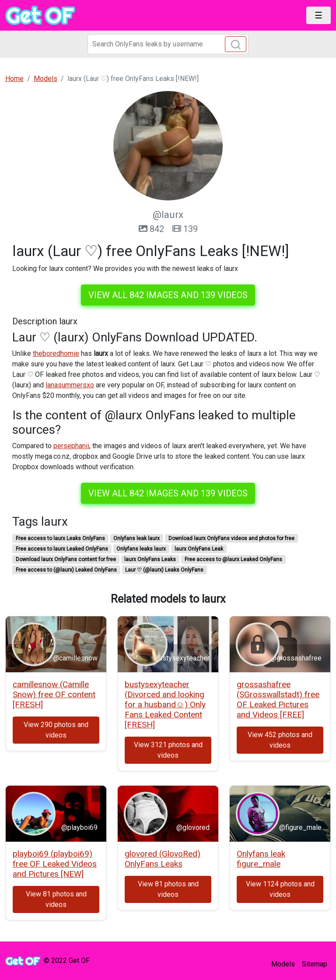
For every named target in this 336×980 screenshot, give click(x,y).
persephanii (71, 446)
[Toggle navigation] (318, 15)
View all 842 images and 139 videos (168, 295)
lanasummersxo (70, 385)
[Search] (168, 44)
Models (283, 964)
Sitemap (315, 964)
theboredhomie (56, 353)
